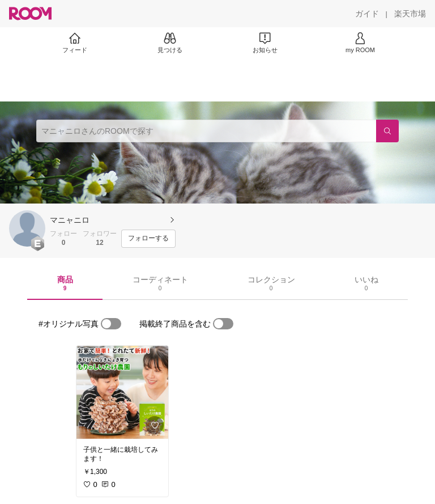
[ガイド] (367, 14)
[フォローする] (148, 239)
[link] (122, 392)
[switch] (111, 324)
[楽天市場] (410, 14)
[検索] (387, 131)
